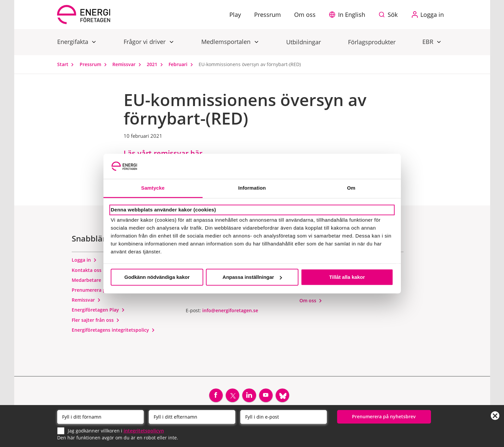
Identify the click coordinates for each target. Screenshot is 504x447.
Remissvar (128, 64)
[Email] (284, 417)
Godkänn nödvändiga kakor (157, 277)
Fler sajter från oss (96, 321)
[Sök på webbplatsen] (390, 15)
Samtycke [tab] (153, 188)
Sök (393, 15)
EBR (429, 41)
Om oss (311, 301)
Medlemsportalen (227, 41)
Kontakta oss (90, 271)
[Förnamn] (100, 417)
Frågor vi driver (145, 41)
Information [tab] (252, 188)
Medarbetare (89, 281)
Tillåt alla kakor (347, 277)
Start (67, 64)
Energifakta (74, 41)
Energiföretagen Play (98, 311)
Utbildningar (304, 42)
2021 (156, 64)
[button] (349, 15)
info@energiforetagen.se (230, 311)
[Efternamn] (192, 417)
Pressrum (95, 64)
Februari (182, 64)
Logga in (84, 261)
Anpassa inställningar (252, 277)
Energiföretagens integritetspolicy (113, 331)
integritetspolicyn (144, 430)
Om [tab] (351, 188)
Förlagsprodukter (372, 42)
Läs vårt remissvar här (163, 153)
